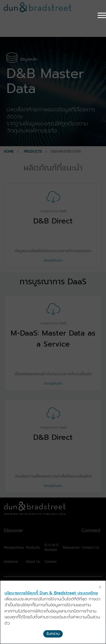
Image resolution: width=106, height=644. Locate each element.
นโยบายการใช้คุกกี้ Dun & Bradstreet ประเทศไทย (51, 593)
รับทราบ (53, 634)
